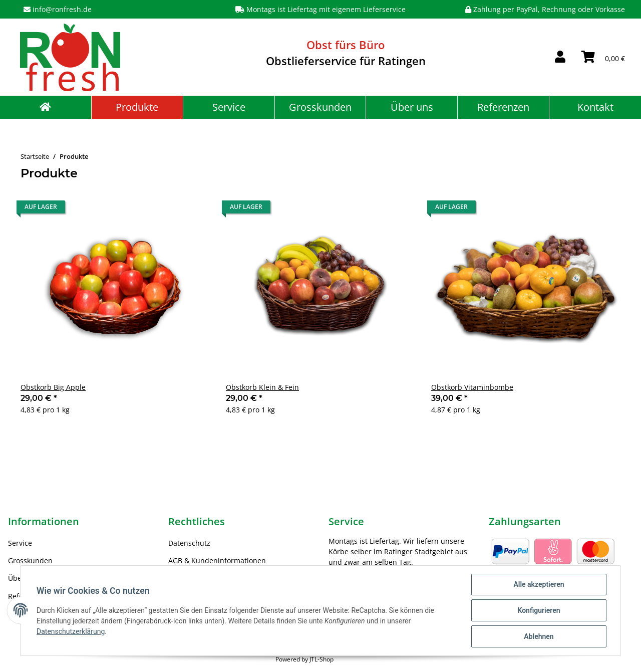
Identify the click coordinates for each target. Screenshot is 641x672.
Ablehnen (539, 636)
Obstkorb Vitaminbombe (472, 387)
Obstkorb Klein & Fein (262, 387)
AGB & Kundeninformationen (217, 561)
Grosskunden (320, 107)
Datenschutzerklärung (71, 631)
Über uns (412, 107)
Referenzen (503, 107)
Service (229, 107)
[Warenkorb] (603, 57)
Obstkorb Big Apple (53, 387)
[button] (560, 57)
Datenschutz (189, 543)
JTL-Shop (322, 659)
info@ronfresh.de (62, 9)
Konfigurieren (539, 610)
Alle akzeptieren (539, 584)
